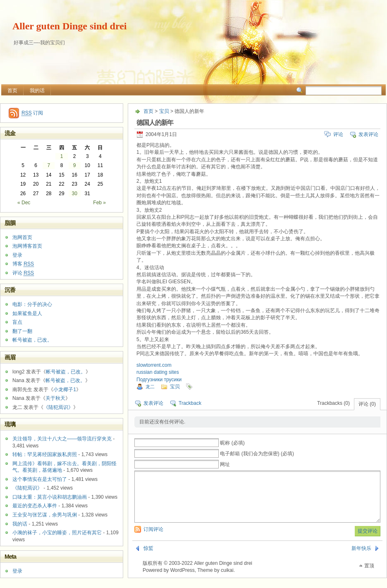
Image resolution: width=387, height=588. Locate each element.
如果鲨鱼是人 (27, 313)
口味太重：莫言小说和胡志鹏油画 (50, 497)
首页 (12, 91)
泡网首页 (22, 237)
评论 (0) (367, 404)
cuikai (227, 580)
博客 (23, 264)
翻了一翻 (22, 331)
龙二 (150, 387)
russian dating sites (158, 372)
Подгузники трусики (159, 380)
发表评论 (368, 134)
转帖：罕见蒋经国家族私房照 (45, 454)
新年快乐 (361, 558)
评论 (338, 134)
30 (74, 194)
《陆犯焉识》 (58, 407)
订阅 (32, 113)
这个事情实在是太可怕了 (40, 479)
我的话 (37, 91)
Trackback (190, 403)
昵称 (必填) (232, 443)
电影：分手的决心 (32, 304)
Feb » (99, 203)
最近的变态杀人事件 (35, 506)
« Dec (24, 203)
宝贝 (164, 111)
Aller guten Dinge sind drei (69, 26)
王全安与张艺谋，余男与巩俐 (45, 515)
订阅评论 (153, 539)
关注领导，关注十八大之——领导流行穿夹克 (62, 439)
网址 (225, 464)
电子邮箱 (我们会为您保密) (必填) (257, 454)
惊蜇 (148, 558)
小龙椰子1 (65, 390)
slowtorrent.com (154, 365)
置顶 (369, 576)
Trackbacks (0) (333, 403)
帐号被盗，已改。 (32, 340)
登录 (17, 255)
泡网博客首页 (27, 246)
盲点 (17, 322)
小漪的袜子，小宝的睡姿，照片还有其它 (57, 533)
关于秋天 (55, 398)
